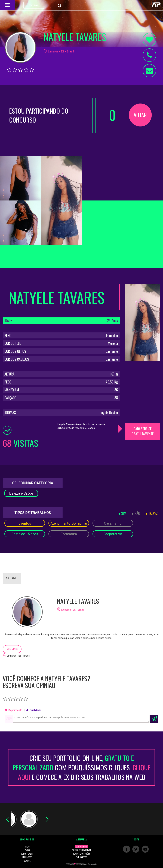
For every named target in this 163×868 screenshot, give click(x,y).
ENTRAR (34, 5)
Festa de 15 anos (25, 534)
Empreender (93, 864)
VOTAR (140, 115)
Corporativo (113, 534)
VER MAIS (12, 649)
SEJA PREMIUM (81, 847)
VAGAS (27, 850)
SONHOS (27, 861)
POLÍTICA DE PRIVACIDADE (81, 850)
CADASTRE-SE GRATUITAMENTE (143, 431)
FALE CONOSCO (81, 857)
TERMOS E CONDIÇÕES (81, 854)
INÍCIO (27, 847)
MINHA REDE (27, 857)
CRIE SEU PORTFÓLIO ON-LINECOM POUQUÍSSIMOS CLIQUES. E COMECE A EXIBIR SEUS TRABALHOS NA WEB (81, 767)
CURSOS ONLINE (27, 854)
